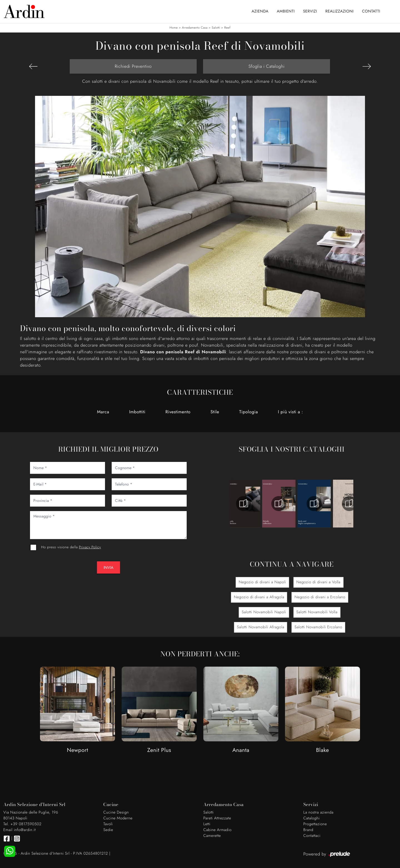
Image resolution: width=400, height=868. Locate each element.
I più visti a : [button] (290, 412)
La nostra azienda (318, 812)
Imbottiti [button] (137, 412)
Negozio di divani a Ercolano (320, 597)
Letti (207, 824)
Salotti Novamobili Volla (317, 612)
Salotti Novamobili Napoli (264, 612)
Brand (308, 830)
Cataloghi (312, 818)
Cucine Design (116, 812)
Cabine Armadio (217, 830)
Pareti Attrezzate (217, 818)
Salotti (216, 28)
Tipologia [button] (248, 412)
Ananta (241, 750)
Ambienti (286, 11)
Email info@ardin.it (19, 830)
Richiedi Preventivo (133, 66)
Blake (323, 750)
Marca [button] (103, 412)
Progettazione (315, 824)
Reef (227, 28)
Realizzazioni (339, 11)
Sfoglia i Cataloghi (266, 66)
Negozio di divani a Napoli (262, 582)
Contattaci (312, 836)
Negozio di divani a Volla (318, 582)
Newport (78, 750)
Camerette (212, 836)
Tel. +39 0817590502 (22, 824)
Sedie (108, 830)
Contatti (371, 11)
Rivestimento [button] (178, 412)
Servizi (310, 11)
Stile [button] (215, 412)
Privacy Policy (90, 547)
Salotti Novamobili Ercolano (318, 627)
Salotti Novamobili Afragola (261, 627)
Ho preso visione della (71, 547)
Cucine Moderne (118, 818)
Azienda (260, 11)
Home (173, 28)
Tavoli (108, 824)
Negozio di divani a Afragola (259, 597)
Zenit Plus (159, 750)
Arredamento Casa (195, 28)
